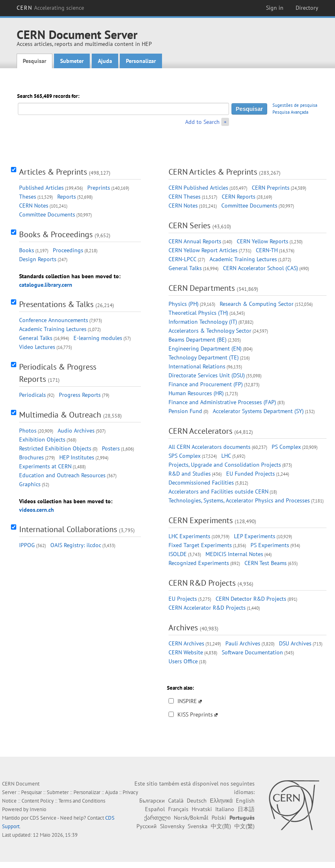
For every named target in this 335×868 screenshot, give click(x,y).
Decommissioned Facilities (201, 483)
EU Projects (183, 599)
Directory (307, 8)
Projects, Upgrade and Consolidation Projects (225, 465)
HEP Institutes (77, 457)
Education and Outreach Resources (62, 475)
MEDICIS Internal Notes (234, 554)
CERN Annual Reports (195, 241)
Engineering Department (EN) (205, 348)
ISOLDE (178, 554)
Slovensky (172, 826)
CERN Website (186, 652)
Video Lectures (37, 347)
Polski (219, 818)
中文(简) (221, 826)
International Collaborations (68, 529)
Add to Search (202, 122)
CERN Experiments (201, 520)
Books (27, 250)
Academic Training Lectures (53, 329)
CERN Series (189, 225)
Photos (28, 431)
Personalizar (141, 61)
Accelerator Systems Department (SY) (258, 411)
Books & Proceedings (56, 234)
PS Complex (286, 447)
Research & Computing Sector (257, 304)
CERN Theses (185, 197)
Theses (28, 197)
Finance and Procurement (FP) (206, 384)
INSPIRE (187, 701)
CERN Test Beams (266, 563)
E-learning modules (98, 338)
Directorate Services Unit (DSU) (207, 375)
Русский (147, 826)
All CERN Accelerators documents (210, 447)
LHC (226, 456)
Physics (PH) (184, 304)
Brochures (31, 457)
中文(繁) (244, 826)
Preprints (99, 188)
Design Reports (38, 259)
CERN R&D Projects (202, 583)
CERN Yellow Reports (263, 241)
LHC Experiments (189, 536)
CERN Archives (186, 643)
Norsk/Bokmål (191, 818)
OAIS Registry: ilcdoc (76, 545)
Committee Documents (47, 214)
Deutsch (197, 801)
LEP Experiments (255, 536)
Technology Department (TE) (204, 357)
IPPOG (27, 545)
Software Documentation (252, 652)
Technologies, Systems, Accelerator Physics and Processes (239, 500)
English (245, 801)
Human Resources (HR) (196, 393)
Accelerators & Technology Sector (210, 331)
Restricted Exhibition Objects (55, 448)
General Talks (36, 338)
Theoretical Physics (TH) (198, 313)
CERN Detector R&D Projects (251, 599)
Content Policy (38, 801)
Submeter (72, 61)
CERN (50, 8)
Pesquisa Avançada (290, 112)
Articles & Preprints (53, 172)
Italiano (225, 809)
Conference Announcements (54, 320)
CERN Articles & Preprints (213, 172)
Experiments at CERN (45, 466)
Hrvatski (202, 809)
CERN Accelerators (200, 431)
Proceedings (68, 250)
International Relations (197, 366)
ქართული (157, 818)
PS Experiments (270, 545)
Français (178, 809)
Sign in (275, 8)
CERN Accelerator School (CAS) (260, 268)
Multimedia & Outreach (60, 415)
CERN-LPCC (183, 259)
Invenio (38, 809)
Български (152, 801)
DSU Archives (295, 643)
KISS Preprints (195, 714)
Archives (183, 628)
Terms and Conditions (82, 801)
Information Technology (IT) (203, 322)
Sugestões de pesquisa (295, 105)
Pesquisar (35, 61)
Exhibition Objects (42, 439)
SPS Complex (185, 456)
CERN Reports (239, 197)
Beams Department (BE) (198, 340)
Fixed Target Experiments (200, 545)
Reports (67, 197)
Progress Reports (80, 395)
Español (155, 809)
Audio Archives (76, 431)
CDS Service (43, 818)
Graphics (30, 484)
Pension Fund (185, 411)
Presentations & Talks (56, 304)
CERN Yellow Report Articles (203, 250)
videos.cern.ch (37, 510)
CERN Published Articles (198, 188)
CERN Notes (34, 206)
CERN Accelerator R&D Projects (207, 608)
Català (176, 801)
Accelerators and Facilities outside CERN (218, 491)
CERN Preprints (271, 188)
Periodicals (32, 395)
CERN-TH (267, 250)
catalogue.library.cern (46, 285)
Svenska (198, 826)
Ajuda (105, 61)
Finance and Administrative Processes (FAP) (222, 402)
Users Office (183, 661)
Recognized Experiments (199, 563)
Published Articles (41, 188)
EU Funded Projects (251, 474)
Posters (111, 448)
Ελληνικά (221, 801)
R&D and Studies (190, 474)
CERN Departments (202, 288)
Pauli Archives (243, 643)
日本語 (246, 809)
